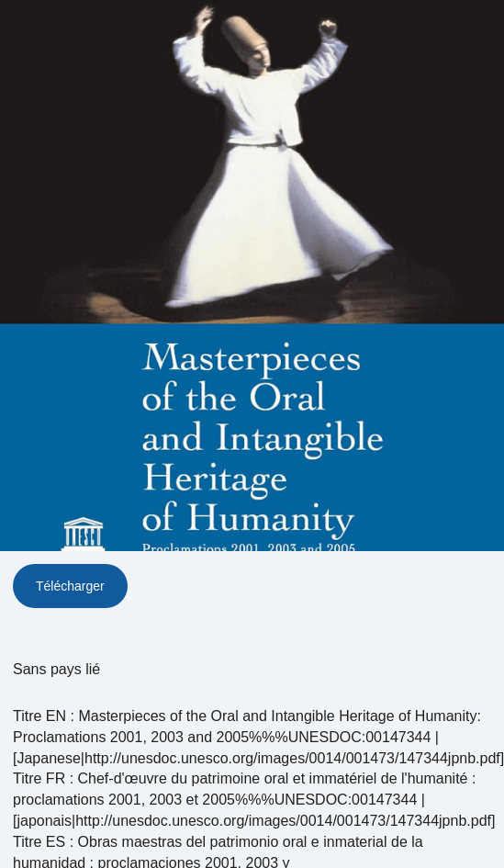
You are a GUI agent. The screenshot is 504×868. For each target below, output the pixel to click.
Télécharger (70, 586)
